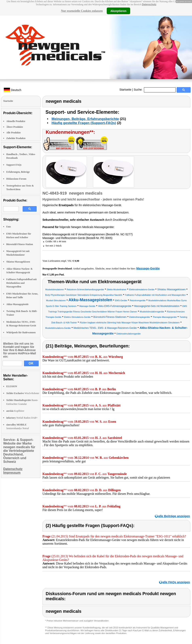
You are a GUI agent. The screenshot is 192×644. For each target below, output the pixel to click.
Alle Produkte (13, 133)
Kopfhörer (15, 411)
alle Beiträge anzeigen (174, 516)
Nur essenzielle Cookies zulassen (82, 11)
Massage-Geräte (148, 268)
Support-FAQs (14, 165)
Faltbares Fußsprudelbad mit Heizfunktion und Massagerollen (21, 283)
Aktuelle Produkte (16, 121)
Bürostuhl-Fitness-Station (20, 244)
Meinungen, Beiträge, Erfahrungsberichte (85, 119)
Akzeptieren (118, 11)
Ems (9, 227)
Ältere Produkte (15, 127)
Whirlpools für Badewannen (21, 332)
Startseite (125, 90)
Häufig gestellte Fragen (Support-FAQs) (84, 123)
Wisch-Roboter (23, 393)
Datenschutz (149, 4)
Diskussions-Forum (16, 179)
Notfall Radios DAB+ (22, 418)
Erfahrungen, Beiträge (18, 172)
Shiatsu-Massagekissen (18, 262)
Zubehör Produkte (16, 138)
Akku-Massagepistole (17, 304)
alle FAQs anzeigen (176, 582)
